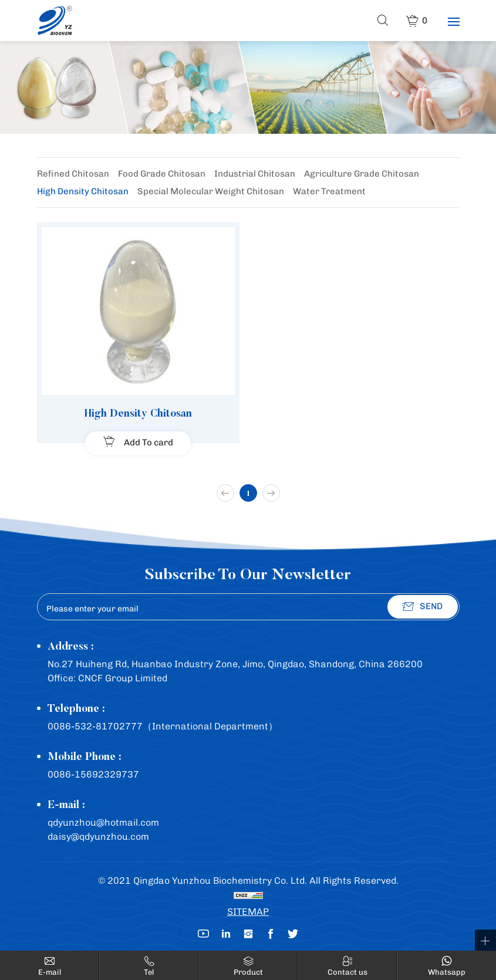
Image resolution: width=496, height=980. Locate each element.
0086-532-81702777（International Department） (163, 726)
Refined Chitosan (73, 174)
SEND (431, 606)
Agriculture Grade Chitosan (362, 174)
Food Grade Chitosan (162, 174)
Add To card (149, 442)
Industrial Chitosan (255, 174)
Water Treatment (329, 191)
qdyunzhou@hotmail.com (103, 822)
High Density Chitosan (83, 191)
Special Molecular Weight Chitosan (211, 191)
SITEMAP (248, 912)
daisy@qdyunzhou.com (98, 837)
